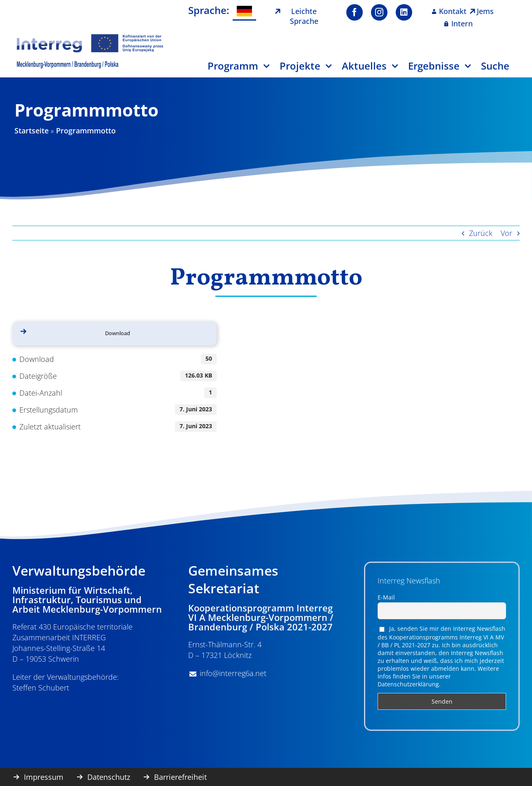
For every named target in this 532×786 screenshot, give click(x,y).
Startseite (31, 131)
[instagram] (379, 12)
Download (118, 333)
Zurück (481, 233)
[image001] (90, 37)
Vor (506, 233)
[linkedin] (404, 12)
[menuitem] (244, 11)
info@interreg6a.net (233, 673)
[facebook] (355, 12)
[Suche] (500, 69)
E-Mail (386, 597)
